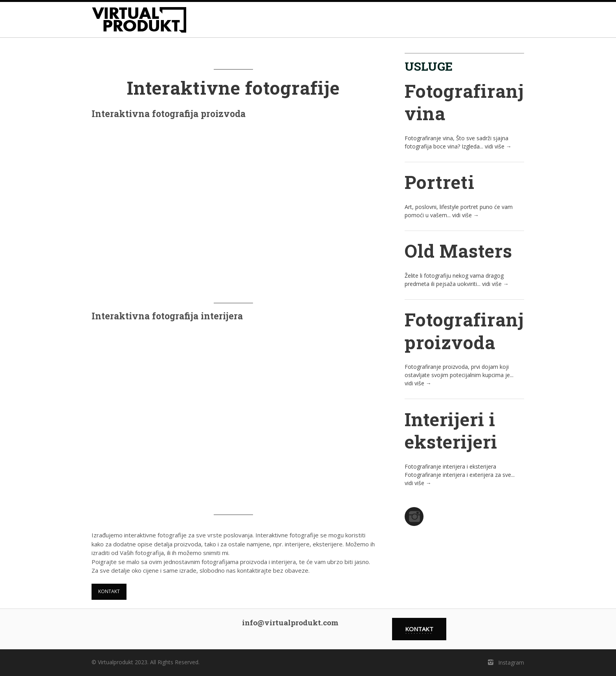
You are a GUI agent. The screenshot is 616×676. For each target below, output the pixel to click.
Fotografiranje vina (469, 102)
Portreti (440, 182)
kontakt (109, 591)
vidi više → (498, 146)
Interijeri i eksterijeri (451, 431)
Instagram (505, 662)
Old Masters (458, 251)
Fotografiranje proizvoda (469, 331)
